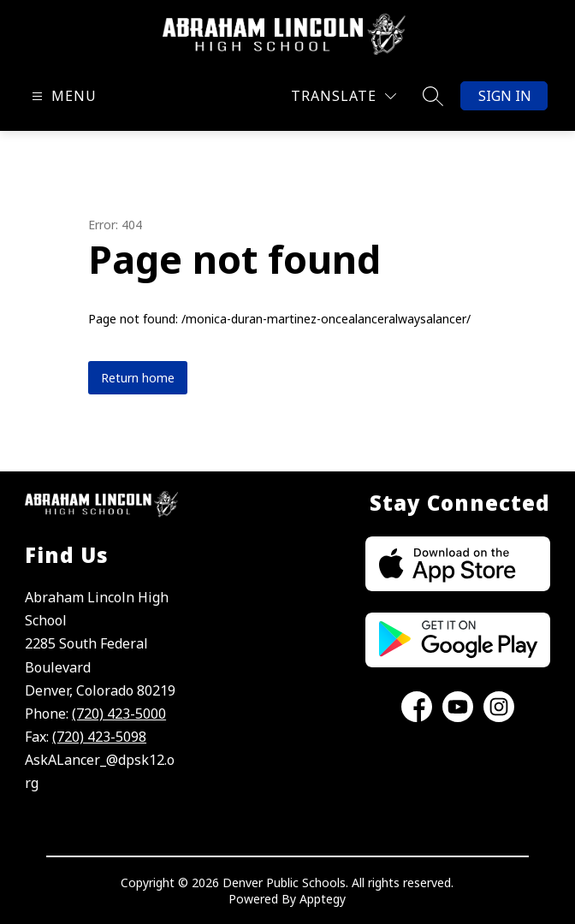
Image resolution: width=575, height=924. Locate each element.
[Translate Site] (344, 96)
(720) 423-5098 (99, 737)
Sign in (505, 96)
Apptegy (323, 899)
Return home (138, 378)
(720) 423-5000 (119, 714)
